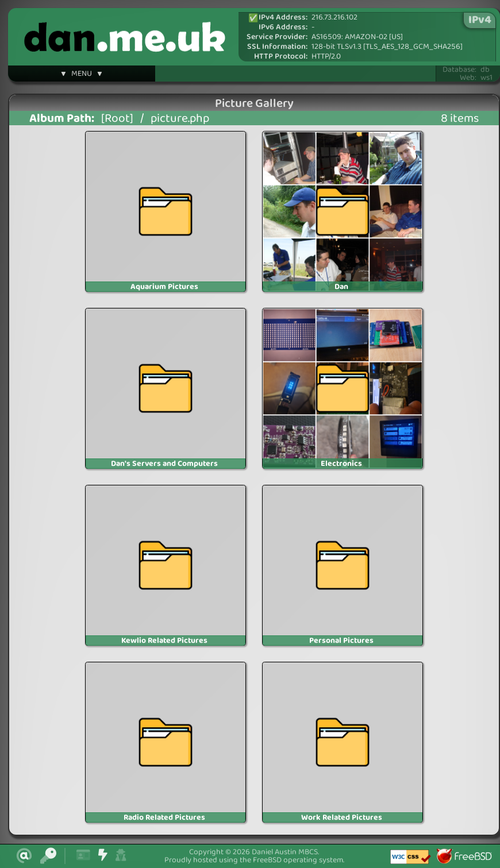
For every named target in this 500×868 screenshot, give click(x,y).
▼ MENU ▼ (82, 75)
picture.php (180, 119)
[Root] (117, 119)
